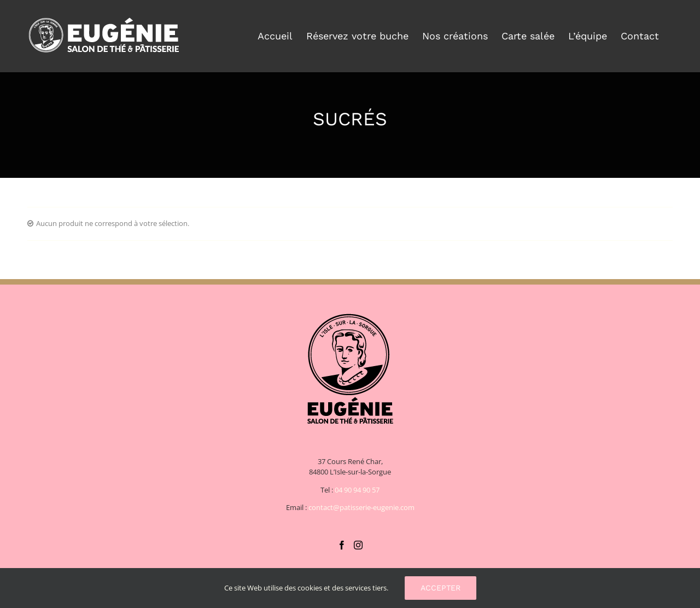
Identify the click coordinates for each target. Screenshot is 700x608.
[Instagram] (358, 545)
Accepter (441, 588)
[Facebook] (342, 545)
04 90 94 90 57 (357, 490)
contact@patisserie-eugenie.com (361, 507)
